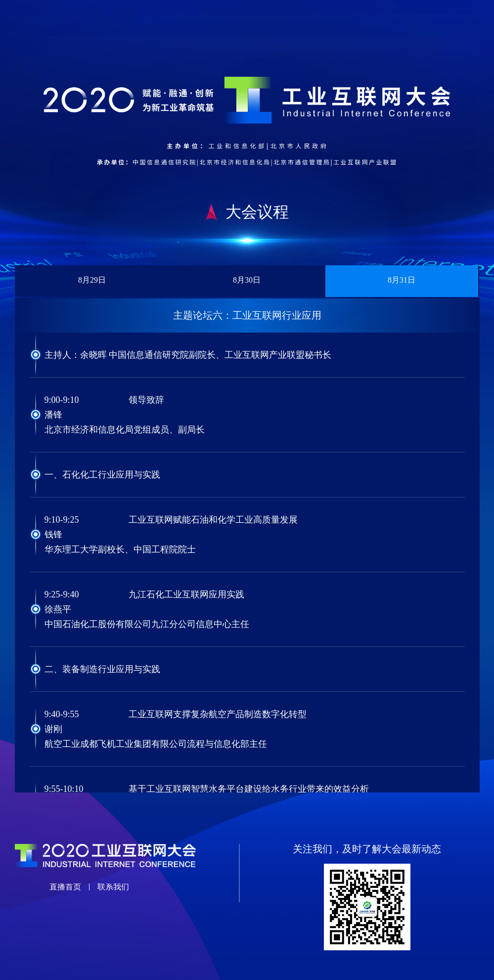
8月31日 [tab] (402, 280)
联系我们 (113, 887)
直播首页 (65, 887)
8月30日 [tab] (247, 280)
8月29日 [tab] (92, 280)
